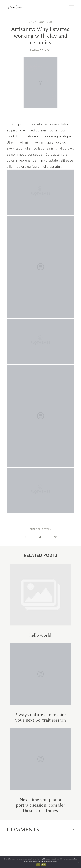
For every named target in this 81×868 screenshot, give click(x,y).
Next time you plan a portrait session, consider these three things (40, 771)
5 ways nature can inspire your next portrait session (40, 683)
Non (44, 865)
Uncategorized (41, 22)
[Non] (78, 862)
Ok (38, 865)
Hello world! (40, 601)
